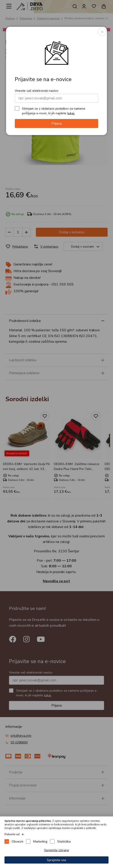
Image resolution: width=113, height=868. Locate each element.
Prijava (56, 123)
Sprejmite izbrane (57, 850)
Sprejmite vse (56, 860)
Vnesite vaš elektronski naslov (37, 91)
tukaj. (71, 113)
